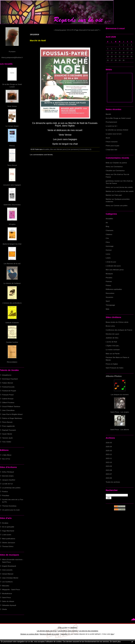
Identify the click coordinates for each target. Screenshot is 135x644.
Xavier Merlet (7, 434)
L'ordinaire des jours (113, 266)
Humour (109, 250)
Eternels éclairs (8, 476)
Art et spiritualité (8, 527)
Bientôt (108, 114)
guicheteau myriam (113, 181)
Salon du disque (8, 601)
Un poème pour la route (11, 510)
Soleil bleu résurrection (12, 205)
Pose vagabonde (8, 426)
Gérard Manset (8, 574)
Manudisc (6, 586)
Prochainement (111, 122)
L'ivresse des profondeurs (12, 303)
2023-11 (109, 458)
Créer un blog (63, 628)
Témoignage (110, 305)
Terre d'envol (12, 165)
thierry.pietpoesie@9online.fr (12, 57)
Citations (109, 234)
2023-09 (109, 466)
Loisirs (108, 258)
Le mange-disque (12, 126)
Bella (108, 163)
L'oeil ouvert (7, 535)
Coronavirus (118, 166)
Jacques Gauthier (9, 480)
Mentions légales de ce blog (49, 634)
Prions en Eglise (112, 364)
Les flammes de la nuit (12, 263)
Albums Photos (114, 376)
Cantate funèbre (12, 342)
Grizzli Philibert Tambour (11, 406)
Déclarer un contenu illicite (30, 634)
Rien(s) (12, 146)
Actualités (109, 219)
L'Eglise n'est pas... (113, 346)
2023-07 (109, 474)
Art (107, 223)
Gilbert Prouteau (8, 402)
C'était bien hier (111, 150)
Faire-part (118, 195)
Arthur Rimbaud (8, 472)
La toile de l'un (7, 484)
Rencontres (110, 293)
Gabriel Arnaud (8, 399)
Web (107, 309)
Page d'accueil (80, 30)
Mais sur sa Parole (113, 354)
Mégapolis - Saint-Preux (11, 589)
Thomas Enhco (8, 546)
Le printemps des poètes (11, 488)
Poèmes (109, 281)
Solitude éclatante (12, 322)
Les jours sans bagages (12, 185)
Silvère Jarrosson (9, 543)
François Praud (8, 395)
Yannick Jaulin (7, 438)
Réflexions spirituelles (114, 289)
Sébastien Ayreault (9, 605)
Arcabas (5, 523)
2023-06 (109, 478)
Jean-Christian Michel (10, 578)
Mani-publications (9, 539)
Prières (108, 285)
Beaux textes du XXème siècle (117, 322)
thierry (108, 166)
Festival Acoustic (8, 387)
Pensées (109, 278)
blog (112, 634)
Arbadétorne (7, 375)
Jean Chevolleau (8, 410)
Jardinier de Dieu (112, 338)
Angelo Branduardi (9, 566)
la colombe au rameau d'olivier (117, 130)
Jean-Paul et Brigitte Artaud (12, 414)
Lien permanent (73, 149)
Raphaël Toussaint (9, 430)
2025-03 (109, 451)
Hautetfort (74, 628)
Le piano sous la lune (114, 134)
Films (108, 242)
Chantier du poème (120, 163)
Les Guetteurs (7, 582)
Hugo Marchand (8, 531)
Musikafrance (7, 593)
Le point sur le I (111, 126)
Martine (108, 191)
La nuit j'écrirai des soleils (123, 187)
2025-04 (109, 447)
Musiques (109, 274)
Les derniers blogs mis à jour (47, 631)
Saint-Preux (6, 597)
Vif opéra (12, 224)
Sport (108, 301)
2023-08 (109, 470)
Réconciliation (12, 362)
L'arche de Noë (111, 342)
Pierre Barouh (7, 422)
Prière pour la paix (112, 146)
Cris (107, 238)
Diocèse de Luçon (112, 334)
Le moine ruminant (113, 350)
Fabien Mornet (8, 383)
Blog (107, 226)
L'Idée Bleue (7, 455)
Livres (108, 254)
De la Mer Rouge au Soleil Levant (118, 118)
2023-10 (109, 462)
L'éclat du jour (111, 262)
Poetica (5, 491)
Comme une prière (121, 205)
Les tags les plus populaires (89, 631)
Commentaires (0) (85, 149)
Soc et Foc (6, 459)
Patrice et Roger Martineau (12, 418)
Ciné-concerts (7, 570)
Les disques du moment (120, 394)
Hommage (110, 246)
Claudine (109, 170)
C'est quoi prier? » (94, 30)
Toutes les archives (113, 482)
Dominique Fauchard (10, 379)
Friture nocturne (112, 142)
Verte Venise (12, 106)
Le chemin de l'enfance (12, 283)
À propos (12, 51)
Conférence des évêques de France (119, 330)
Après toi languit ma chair (12, 244)
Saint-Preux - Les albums (120, 429)
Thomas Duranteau (9, 506)
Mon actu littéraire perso (115, 270)
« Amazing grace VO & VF (64, 30)
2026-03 (109, 443)
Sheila (4, 609)
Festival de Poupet (9, 391)
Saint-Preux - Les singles (120, 412)
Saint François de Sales (115, 368)
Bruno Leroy (110, 326)
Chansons (109, 230)
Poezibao (6, 495)
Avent (108, 138)
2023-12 (109, 454)
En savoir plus (115, 642)
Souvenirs (109, 297)
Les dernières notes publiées (68, 631)
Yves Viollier (7, 442)
